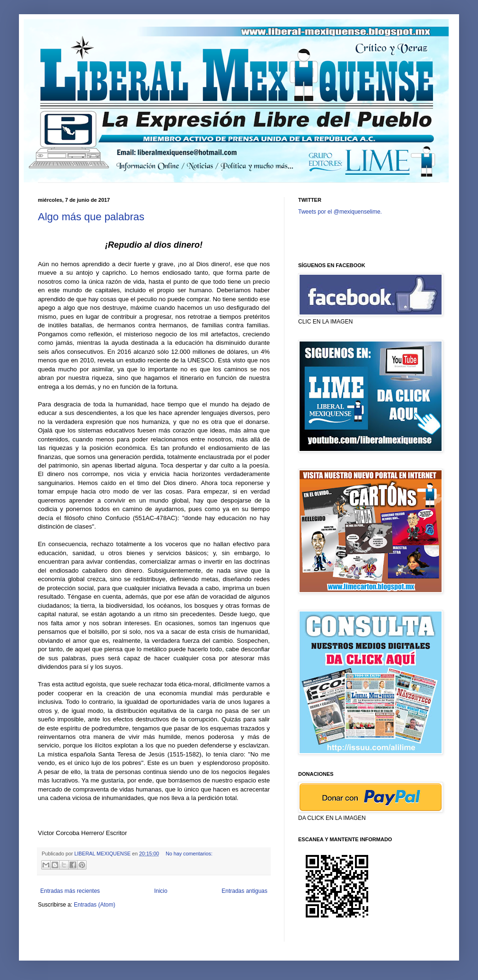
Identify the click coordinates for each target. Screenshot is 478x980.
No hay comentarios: (189, 854)
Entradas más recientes (70, 891)
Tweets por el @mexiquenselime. (340, 212)
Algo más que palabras (91, 217)
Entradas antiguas (244, 891)
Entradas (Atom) (94, 905)
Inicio (161, 891)
